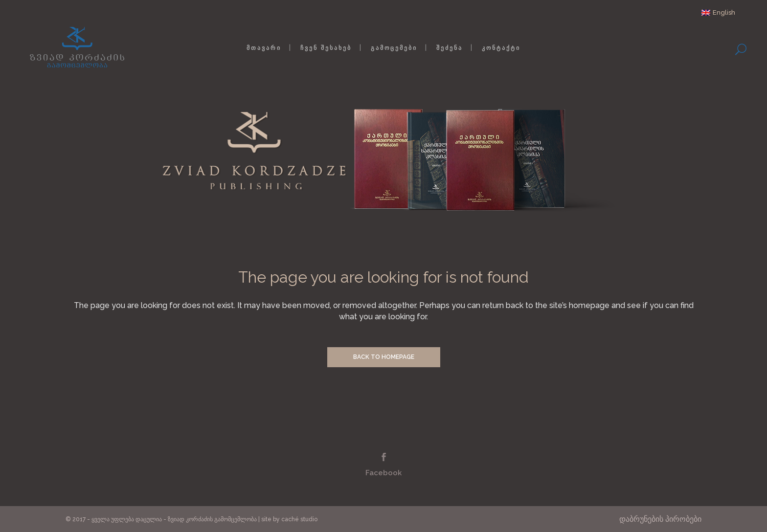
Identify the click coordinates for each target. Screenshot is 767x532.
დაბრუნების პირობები (660, 519)
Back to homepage (384, 357)
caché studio (299, 519)
